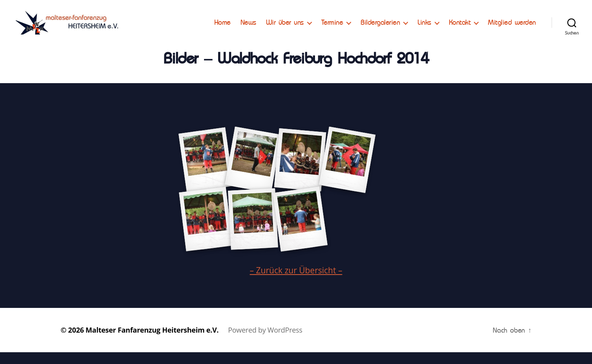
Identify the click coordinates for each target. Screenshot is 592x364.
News (248, 28)
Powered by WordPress (265, 342)
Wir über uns (285, 28)
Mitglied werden (512, 28)
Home (222, 28)
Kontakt (460, 28)
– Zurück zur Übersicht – (296, 282)
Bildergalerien (380, 28)
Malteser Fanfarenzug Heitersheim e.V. (152, 342)
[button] (13, 12)
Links (424, 28)
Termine (332, 28)
